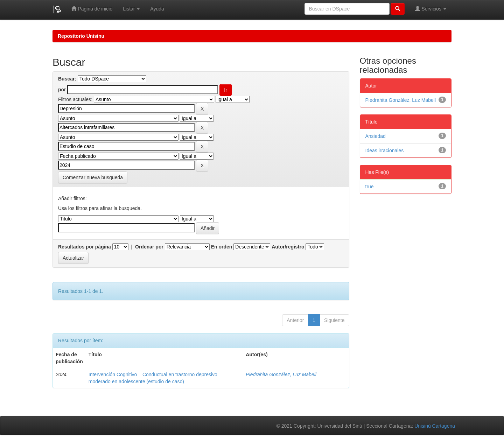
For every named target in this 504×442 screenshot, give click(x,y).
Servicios (431, 9)
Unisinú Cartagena (435, 426)
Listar (131, 9)
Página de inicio (92, 9)
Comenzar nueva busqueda (93, 177)
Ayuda (157, 9)
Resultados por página (85, 247)
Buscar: (67, 79)
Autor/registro (288, 247)
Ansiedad (376, 136)
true (370, 187)
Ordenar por (149, 247)
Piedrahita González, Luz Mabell (281, 374)
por (62, 90)
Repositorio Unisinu (81, 36)
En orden (222, 247)
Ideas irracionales (385, 150)
